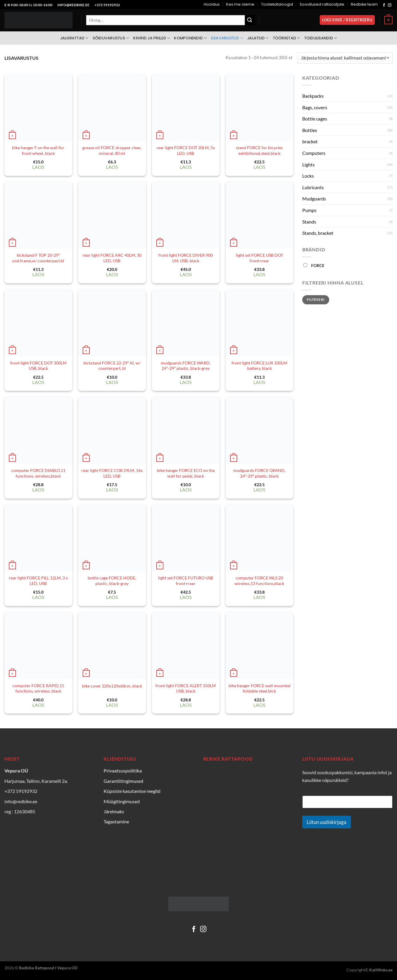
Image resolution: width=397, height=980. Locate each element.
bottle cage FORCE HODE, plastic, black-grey (112, 581)
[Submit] (250, 20)
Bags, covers (315, 107)
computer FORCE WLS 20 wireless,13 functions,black (259, 581)
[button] (347, 20)
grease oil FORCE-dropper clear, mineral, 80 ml (112, 150)
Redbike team (364, 4)
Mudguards (314, 199)
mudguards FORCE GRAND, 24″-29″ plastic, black (259, 473)
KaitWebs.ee (381, 970)
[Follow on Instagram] (390, 5)
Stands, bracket (318, 233)
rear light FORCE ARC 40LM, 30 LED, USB (112, 258)
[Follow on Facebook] (384, 5)
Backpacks (313, 96)
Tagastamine (116, 821)
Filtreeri (316, 299)
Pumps (309, 210)
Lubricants (313, 187)
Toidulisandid (321, 38)
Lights (308, 164)
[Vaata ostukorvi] (388, 20)
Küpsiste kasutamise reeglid (132, 791)
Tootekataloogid (277, 4)
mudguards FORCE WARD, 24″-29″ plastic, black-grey (186, 366)
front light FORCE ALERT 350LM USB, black (186, 688)
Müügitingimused (122, 801)
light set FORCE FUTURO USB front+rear (186, 581)
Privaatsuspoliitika (123, 771)
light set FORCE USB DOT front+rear (259, 258)
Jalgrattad (74, 38)
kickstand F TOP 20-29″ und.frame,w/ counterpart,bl (38, 258)
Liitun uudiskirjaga (327, 822)
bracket (310, 141)
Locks (308, 176)
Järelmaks (114, 811)
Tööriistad (287, 38)
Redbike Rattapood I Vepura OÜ (48, 968)
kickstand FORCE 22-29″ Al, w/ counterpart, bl (112, 366)
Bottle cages (315, 119)
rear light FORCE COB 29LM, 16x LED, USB (112, 473)
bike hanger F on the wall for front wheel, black (38, 150)
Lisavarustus (227, 38)
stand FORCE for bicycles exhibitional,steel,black (259, 150)
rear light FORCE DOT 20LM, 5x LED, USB (186, 150)
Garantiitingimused (123, 781)
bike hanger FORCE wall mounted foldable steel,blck (259, 688)
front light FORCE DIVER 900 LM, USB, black (186, 258)
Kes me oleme (240, 4)
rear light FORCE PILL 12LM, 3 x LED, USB (38, 581)
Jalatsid (258, 38)
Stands (309, 222)
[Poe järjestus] (345, 58)
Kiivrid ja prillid (152, 38)
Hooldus (212, 4)
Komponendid (190, 38)
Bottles (310, 130)
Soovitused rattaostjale (322, 4)
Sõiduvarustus (111, 38)
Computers (314, 153)
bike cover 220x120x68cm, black (112, 686)
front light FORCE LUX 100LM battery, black (259, 366)
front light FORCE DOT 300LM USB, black (38, 366)
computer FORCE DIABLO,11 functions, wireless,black (38, 473)
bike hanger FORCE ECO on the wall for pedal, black (186, 473)
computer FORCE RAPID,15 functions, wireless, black (38, 688)
